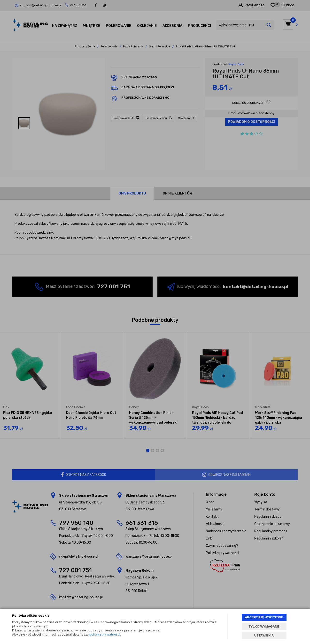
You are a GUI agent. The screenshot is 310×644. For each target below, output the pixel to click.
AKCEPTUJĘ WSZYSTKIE (264, 617)
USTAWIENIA (264, 635)
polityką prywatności (105, 634)
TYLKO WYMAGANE (264, 626)
